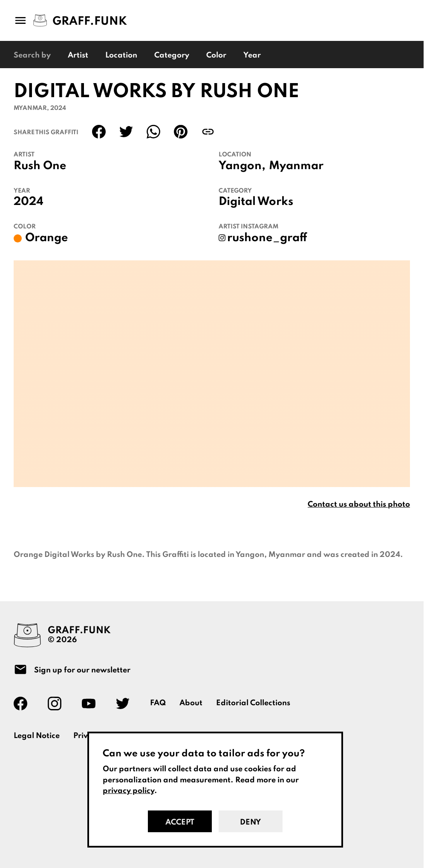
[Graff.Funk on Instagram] (58, 704)
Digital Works (256, 202)
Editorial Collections (253, 703)
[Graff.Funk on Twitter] (126, 704)
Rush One (40, 166)
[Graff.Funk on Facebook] (24, 704)
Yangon (240, 166)
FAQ (158, 703)
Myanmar (296, 166)
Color (216, 55)
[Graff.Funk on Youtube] (92, 704)
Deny (250, 822)
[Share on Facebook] (99, 132)
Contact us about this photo (359, 505)
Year (252, 55)
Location (121, 55)
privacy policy (128, 791)
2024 (29, 202)
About (191, 703)
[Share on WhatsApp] (153, 132)
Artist (78, 55)
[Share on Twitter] (126, 132)
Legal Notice (37, 736)
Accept (180, 822)
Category (172, 55)
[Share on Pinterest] (181, 132)
